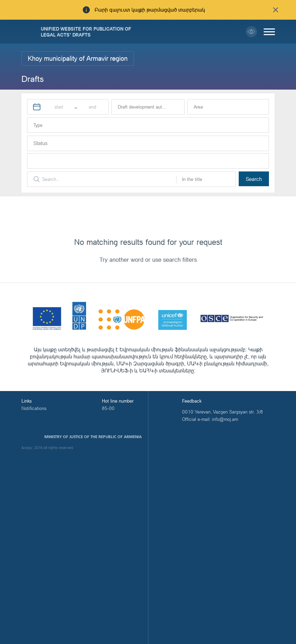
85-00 (108, 408)
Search (254, 179)
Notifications (34, 408)
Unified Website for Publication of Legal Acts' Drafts (86, 32)
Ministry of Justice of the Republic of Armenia (93, 437)
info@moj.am (225, 419)
